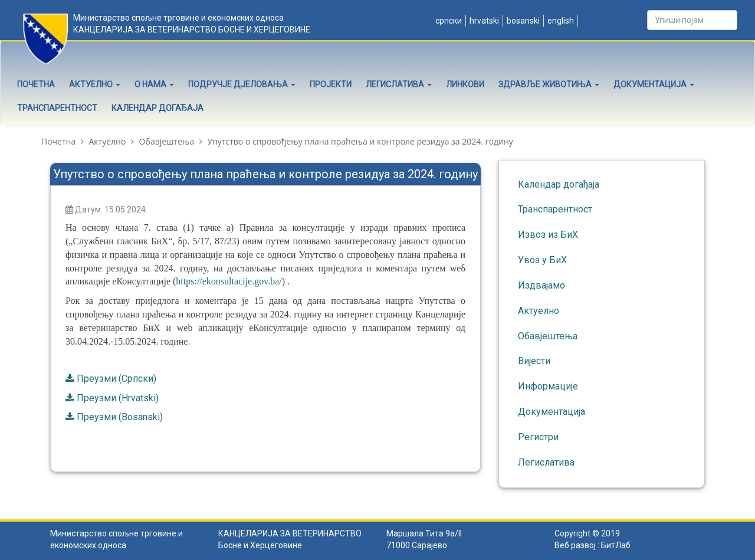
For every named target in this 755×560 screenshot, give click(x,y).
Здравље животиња (549, 84)
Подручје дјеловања (242, 84)
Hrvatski (483, 21)
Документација (654, 84)
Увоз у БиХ (542, 260)
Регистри (538, 437)
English (560, 21)
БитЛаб (616, 545)
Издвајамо (541, 285)
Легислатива (399, 84)
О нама (154, 84)
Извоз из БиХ (548, 235)
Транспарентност (57, 108)
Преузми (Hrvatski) (118, 398)
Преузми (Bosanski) (120, 417)
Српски (448, 21)
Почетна (36, 84)
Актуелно (95, 84)
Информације (548, 386)
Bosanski (522, 21)
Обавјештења (167, 141)
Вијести (534, 361)
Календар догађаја (157, 108)
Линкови (465, 84)
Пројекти (331, 84)
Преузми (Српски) (116, 379)
